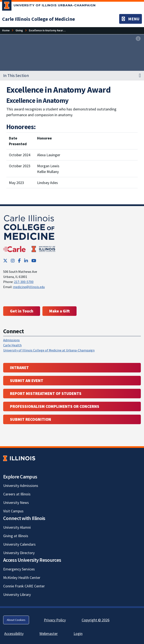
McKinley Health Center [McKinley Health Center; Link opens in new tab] (22, 578)
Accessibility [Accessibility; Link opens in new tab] (14, 634)
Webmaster (49, 634)
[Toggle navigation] (131, 19)
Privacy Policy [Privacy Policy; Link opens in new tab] (55, 620)
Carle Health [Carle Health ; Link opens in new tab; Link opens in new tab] (12, 345)
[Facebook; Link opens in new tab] (19, 261)
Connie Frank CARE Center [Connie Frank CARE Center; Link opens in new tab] (24, 586)
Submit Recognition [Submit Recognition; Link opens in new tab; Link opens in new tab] (31, 419)
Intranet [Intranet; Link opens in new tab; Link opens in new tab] (19, 368)
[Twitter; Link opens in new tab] (5, 261)
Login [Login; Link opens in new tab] (78, 634)
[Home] (6, 30)
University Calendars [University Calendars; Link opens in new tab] (19, 544)
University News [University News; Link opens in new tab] (16, 503)
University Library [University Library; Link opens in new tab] (17, 595)
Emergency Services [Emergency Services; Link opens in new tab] (19, 569)
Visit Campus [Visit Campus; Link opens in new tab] (13, 511)
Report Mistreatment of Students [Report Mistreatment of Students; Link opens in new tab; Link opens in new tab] (46, 393)
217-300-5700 (24, 282)
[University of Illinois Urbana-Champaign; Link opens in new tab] (49, 6)
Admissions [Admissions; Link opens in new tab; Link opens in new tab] (11, 340)
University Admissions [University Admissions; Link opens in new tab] (21, 486)
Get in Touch (22, 311)
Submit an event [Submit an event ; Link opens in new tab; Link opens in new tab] (27, 381)
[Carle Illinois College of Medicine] (38, 19)
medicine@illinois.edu (29, 287)
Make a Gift (59, 311)
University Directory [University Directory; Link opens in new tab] (19, 553)
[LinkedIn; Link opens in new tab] (26, 261)
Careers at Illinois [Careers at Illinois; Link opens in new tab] (17, 494)
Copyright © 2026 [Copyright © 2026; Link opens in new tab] (96, 620)
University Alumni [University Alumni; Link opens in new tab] (17, 527)
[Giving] (19, 30)
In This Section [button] (16, 75)
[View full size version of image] (138, 39)
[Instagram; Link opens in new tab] (13, 261)
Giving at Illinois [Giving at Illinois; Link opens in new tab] (16, 536)
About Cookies (16, 620)
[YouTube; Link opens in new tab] (34, 261)
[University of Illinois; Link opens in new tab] (19, 458)
